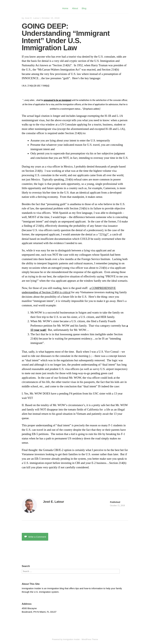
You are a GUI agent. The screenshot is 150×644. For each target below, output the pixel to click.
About (75, 8)
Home (65, 8)
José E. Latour (32, 18)
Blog (84, 8)
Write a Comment (35, 537)
